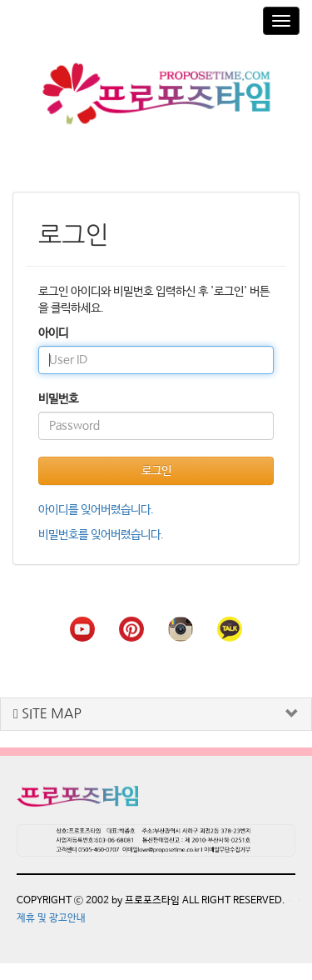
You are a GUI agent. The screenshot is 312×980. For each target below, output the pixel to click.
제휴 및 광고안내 (51, 918)
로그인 (156, 471)
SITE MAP (47, 714)
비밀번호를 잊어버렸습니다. (101, 535)
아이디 (53, 333)
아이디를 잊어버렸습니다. (96, 510)
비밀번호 (58, 399)
